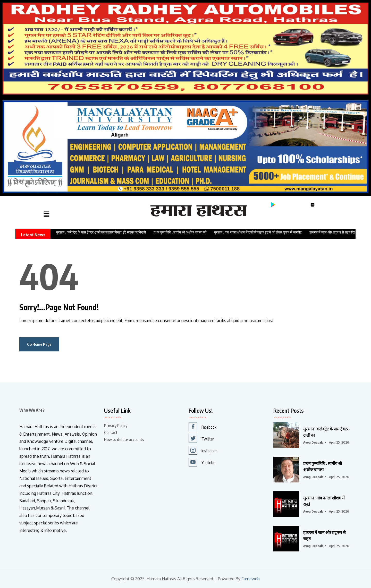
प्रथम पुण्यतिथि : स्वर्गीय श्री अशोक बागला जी (180, 232)
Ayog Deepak (313, 442)
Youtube (202, 462)
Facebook (203, 427)
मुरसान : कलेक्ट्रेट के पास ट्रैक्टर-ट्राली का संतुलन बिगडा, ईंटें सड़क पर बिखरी (101, 232)
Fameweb (251, 579)
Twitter (201, 438)
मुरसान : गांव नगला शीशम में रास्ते (324, 501)
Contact (111, 433)
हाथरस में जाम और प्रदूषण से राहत (324, 535)
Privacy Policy (116, 426)
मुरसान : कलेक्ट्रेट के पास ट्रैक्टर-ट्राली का (327, 432)
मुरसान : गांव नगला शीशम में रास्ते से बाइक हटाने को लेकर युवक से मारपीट (258, 232)
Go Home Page (39, 344)
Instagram (203, 450)
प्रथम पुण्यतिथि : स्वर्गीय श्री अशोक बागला (323, 466)
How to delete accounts (124, 439)
